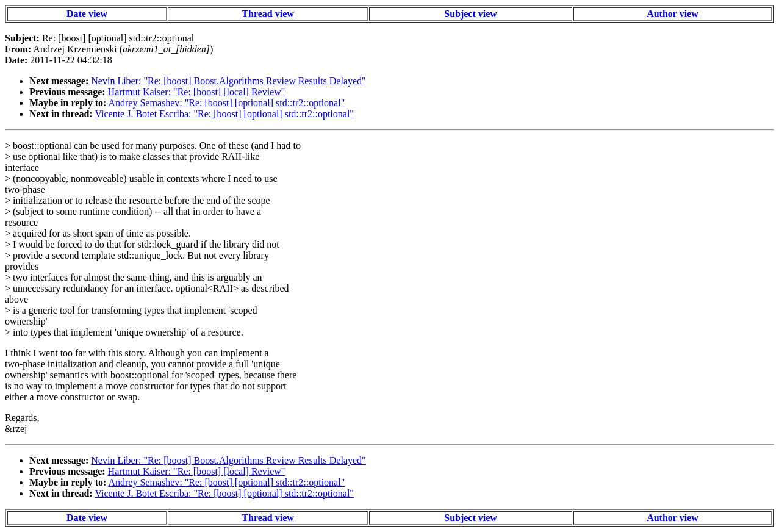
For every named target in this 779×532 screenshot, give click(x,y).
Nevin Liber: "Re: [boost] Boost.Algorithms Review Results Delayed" (228, 81)
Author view (673, 14)
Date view (87, 14)
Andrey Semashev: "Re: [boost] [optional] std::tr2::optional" (226, 103)
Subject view (471, 14)
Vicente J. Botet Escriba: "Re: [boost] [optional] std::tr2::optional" (224, 114)
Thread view (267, 14)
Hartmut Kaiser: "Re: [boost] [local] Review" (197, 92)
